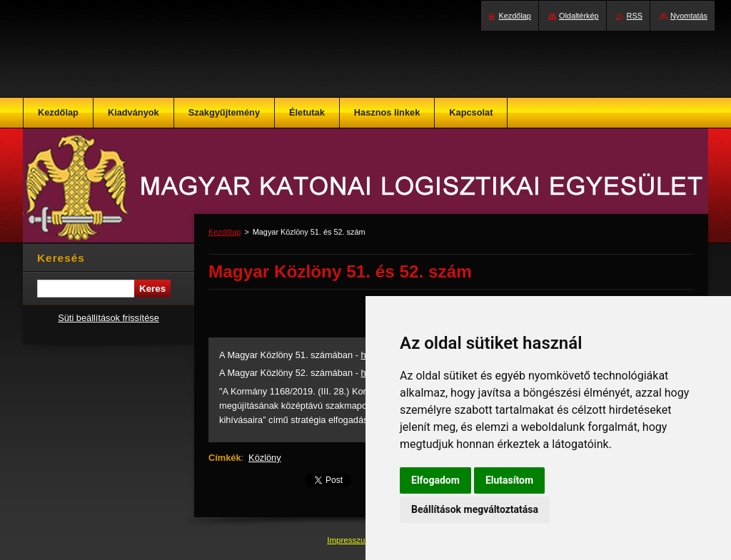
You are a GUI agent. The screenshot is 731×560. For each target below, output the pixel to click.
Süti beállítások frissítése (109, 318)
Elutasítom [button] (509, 480)
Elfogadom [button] (435, 480)
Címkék (225, 458)
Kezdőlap (225, 232)
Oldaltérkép (579, 16)
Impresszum (351, 540)
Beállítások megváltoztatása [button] (475, 509)
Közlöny (265, 458)
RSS (635, 16)
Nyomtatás (689, 16)
